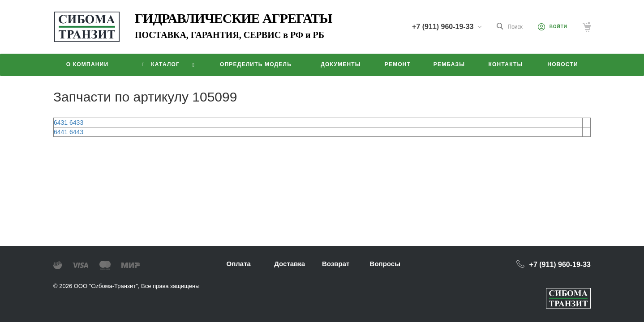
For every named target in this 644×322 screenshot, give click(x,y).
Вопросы (385, 264)
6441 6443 (69, 132)
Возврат (336, 264)
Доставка (290, 264)
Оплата (239, 264)
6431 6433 (69, 123)
